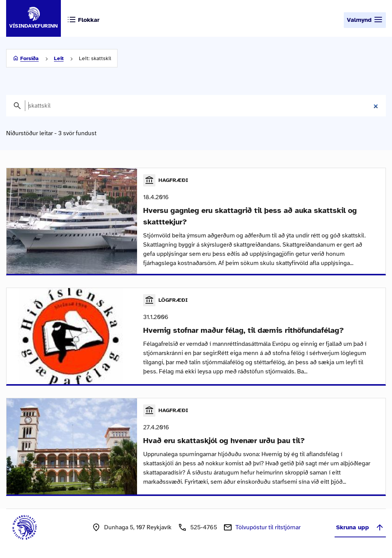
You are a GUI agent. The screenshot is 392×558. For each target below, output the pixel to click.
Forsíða (29, 58)
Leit (59, 58)
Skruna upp (360, 527)
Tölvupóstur (268, 527)
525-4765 (204, 527)
